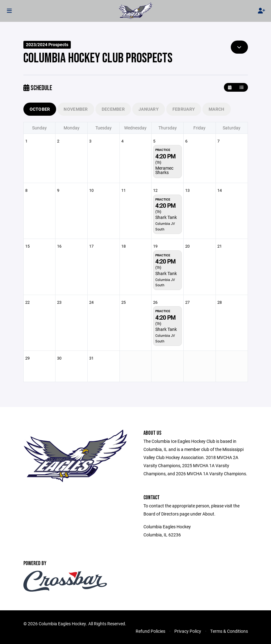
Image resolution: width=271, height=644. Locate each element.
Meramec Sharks (164, 170)
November (76, 109)
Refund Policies (150, 631)
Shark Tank (166, 217)
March (216, 109)
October (40, 109)
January (149, 109)
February (184, 109)
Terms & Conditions (229, 631)
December (113, 109)
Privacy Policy (188, 631)
